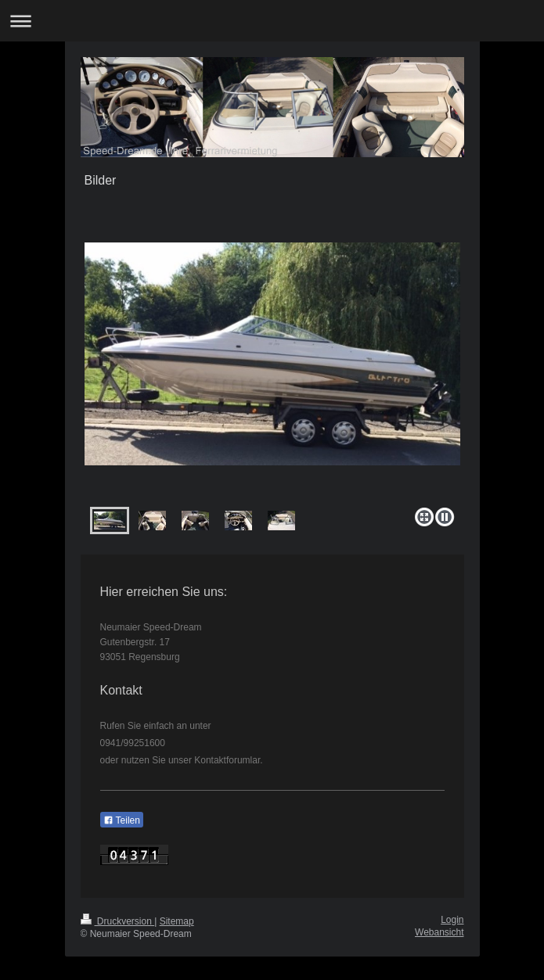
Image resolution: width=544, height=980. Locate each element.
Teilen (122, 820)
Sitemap (177, 921)
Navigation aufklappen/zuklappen (272, 21)
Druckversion (118, 921)
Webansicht (439, 932)
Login (452, 920)
